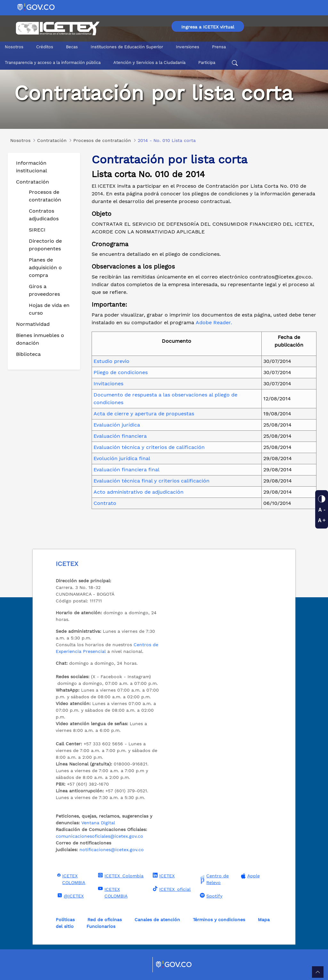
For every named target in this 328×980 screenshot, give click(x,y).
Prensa (219, 47)
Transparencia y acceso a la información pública (53, 63)
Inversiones (188, 47)
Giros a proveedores (44, 290)
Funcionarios (101, 926)
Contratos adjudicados (44, 215)
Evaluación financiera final (127, 470)
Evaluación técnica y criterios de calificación (149, 447)
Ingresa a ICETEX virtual (208, 27)
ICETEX (163, 875)
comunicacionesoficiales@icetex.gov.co (99, 836)
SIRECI (37, 230)
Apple (250, 876)
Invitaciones (108, 384)
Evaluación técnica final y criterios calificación (152, 481)
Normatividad (33, 324)
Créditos (45, 47)
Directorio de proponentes (45, 245)
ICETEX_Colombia (120, 875)
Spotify (210, 896)
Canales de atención (157, 920)
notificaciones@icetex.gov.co (112, 850)
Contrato (105, 503)
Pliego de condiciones (121, 372)
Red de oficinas (105, 920)
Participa (207, 63)
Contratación (33, 182)
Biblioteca (28, 354)
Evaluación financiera (120, 436)
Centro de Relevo (213, 879)
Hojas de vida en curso (49, 309)
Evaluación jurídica (117, 425)
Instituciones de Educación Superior (127, 47)
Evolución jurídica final (122, 458)
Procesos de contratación (45, 196)
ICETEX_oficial (171, 889)
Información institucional (32, 167)
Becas (72, 47)
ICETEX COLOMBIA (70, 879)
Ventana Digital (98, 823)
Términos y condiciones (219, 920)
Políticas (65, 920)
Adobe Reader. (214, 322)
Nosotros (14, 47)
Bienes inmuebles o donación (40, 339)
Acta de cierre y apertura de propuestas (144, 414)
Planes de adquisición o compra (45, 267)
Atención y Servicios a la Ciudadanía (149, 63)
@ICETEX (70, 896)
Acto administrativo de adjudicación (139, 492)
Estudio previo (111, 361)
